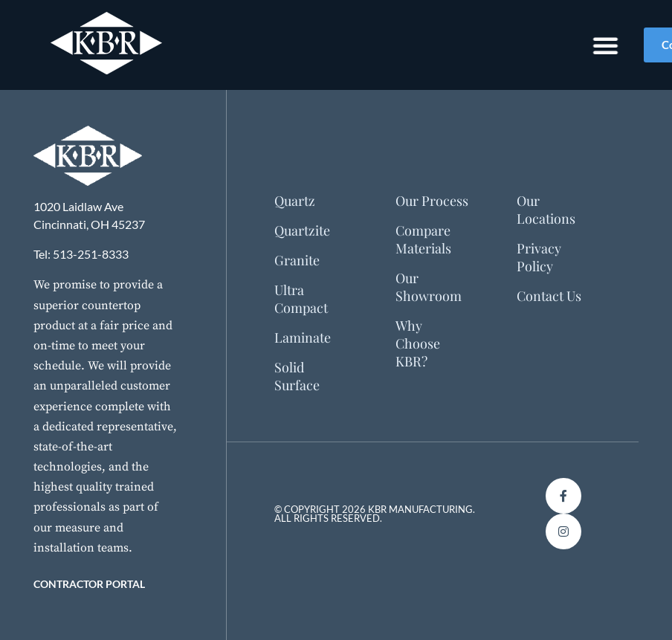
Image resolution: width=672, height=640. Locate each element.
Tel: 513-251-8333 (81, 254)
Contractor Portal (89, 584)
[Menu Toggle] (592, 45)
